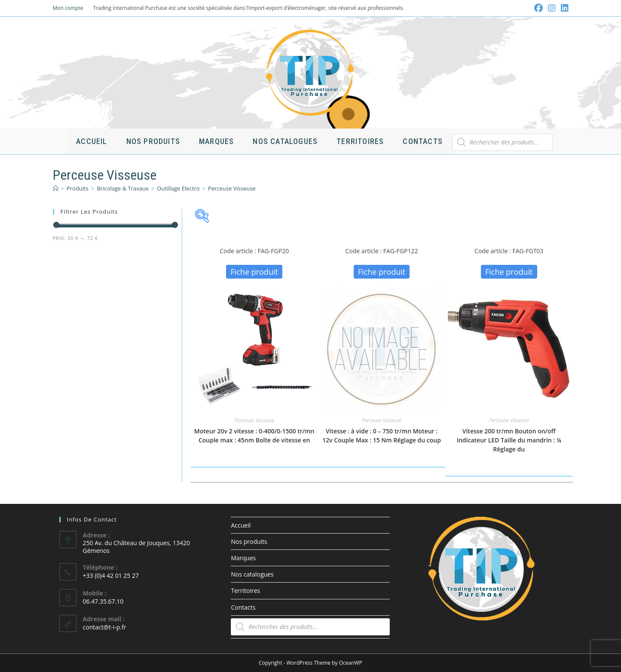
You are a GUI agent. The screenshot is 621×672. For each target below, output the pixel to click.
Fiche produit (254, 272)
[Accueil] (56, 188)
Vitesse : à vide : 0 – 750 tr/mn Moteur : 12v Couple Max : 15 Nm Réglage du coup (382, 436)
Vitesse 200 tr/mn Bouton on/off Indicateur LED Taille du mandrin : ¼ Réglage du (509, 440)
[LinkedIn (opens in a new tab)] (563, 8)
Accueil (241, 525)
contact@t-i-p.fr (105, 627)
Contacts (243, 607)
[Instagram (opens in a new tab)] (552, 8)
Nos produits (249, 542)
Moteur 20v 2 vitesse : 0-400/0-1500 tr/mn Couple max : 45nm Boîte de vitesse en (254, 436)
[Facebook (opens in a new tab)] (538, 8)
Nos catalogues (252, 574)
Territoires (245, 591)
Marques (243, 558)
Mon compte (68, 8)
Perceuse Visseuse (232, 188)
